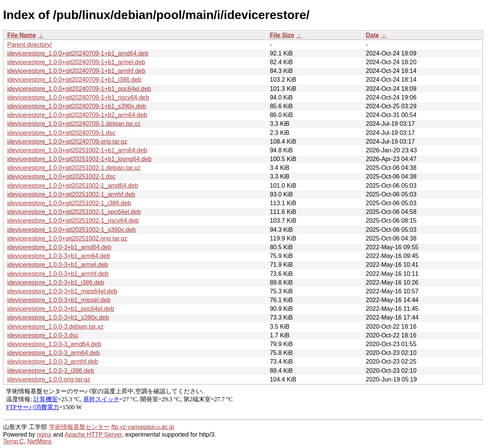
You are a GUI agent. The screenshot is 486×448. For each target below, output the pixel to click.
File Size (282, 35)
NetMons (39, 441)
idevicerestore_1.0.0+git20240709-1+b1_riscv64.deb (78, 97)
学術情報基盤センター (79, 427)
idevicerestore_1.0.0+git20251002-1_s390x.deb (71, 230)
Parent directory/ (29, 45)
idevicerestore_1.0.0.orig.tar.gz (49, 379)
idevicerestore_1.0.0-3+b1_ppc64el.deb (61, 309)
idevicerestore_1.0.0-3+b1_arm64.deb (59, 256)
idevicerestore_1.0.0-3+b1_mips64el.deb (62, 291)
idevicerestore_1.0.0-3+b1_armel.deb (58, 265)
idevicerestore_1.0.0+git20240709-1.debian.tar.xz (74, 124)
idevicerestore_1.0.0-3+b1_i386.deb (56, 283)
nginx (44, 435)
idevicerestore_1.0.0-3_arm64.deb (54, 353)
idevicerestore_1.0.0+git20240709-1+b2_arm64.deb (77, 115)
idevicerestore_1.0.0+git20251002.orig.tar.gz (67, 238)
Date (372, 35)
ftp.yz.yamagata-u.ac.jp (143, 427)
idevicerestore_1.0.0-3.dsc (43, 335)
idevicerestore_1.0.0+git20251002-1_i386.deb (69, 203)
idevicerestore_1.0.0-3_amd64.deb (54, 344)
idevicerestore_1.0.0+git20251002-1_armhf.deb (71, 194)
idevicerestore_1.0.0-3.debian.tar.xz (55, 327)
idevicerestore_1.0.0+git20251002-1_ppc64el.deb (74, 212)
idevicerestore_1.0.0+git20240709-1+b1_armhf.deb (76, 71)
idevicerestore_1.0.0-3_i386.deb (51, 371)
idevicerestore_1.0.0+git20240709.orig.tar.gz (67, 142)
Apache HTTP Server (93, 435)
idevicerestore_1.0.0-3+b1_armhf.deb (58, 274)
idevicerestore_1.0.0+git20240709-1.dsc (61, 133)
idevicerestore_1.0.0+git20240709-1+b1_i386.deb (74, 80)
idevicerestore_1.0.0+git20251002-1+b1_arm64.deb (77, 150)
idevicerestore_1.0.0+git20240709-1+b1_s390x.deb (77, 106)
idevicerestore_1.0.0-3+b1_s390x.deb (58, 317)
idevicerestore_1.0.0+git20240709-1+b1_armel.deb (76, 62)
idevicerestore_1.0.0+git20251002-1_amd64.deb (73, 186)
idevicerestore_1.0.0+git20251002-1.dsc (61, 177)
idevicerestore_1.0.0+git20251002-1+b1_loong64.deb (79, 159)
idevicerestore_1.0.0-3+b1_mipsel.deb (59, 300)
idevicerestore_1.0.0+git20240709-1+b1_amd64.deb (78, 53)
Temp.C (13, 441)
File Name (22, 35)
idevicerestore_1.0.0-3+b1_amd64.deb (59, 247)
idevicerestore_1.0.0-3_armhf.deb (53, 362)
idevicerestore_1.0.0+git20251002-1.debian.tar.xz (74, 168)
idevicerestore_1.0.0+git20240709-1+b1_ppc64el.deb (79, 89)
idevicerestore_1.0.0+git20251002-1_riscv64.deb (73, 221)
